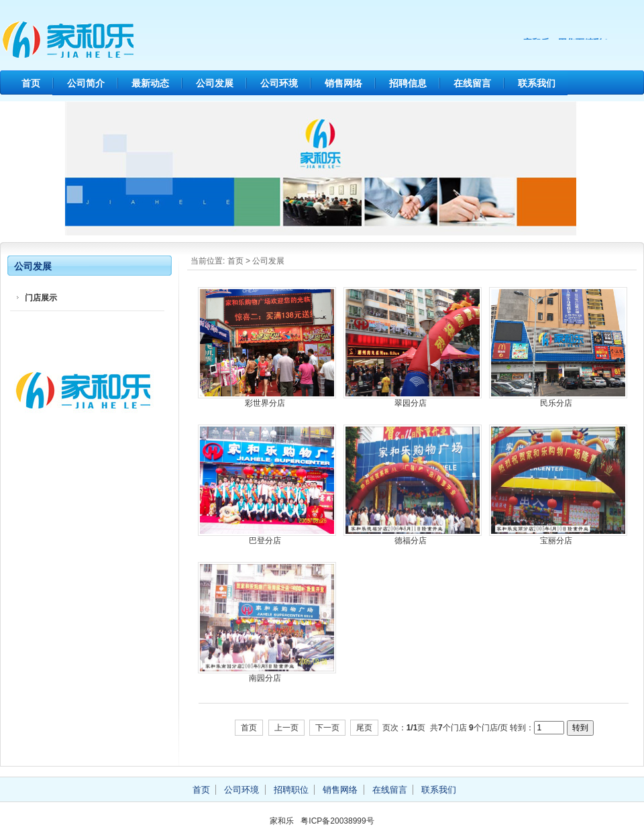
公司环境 (279, 83)
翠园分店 (411, 403)
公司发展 (215, 83)
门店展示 (41, 298)
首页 (31, 83)
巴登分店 (265, 541)
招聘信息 (408, 83)
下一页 (327, 728)
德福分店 (411, 541)
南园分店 (265, 678)
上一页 (286, 728)
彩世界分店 (265, 403)
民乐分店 (556, 403)
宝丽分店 (556, 541)
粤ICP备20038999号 (337, 821)
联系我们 (537, 83)
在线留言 (472, 83)
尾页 (364, 728)
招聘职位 (291, 790)
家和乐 (127, 40)
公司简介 (86, 83)
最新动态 (150, 83)
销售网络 (343, 83)
